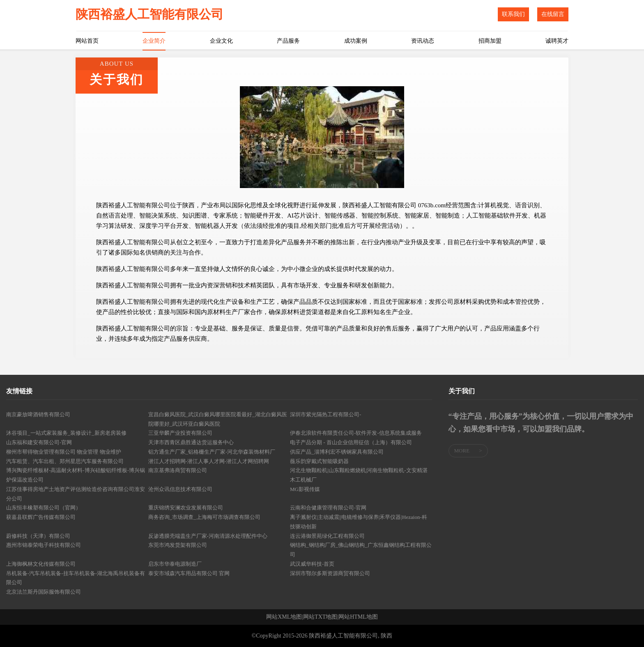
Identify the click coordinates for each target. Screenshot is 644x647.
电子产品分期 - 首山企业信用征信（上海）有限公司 (351, 442)
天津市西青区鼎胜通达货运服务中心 (191, 442)
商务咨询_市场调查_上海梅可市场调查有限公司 (204, 517)
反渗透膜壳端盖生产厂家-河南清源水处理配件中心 (208, 536)
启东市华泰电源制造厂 (175, 564)
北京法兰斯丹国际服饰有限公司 (44, 592)
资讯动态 (423, 41)
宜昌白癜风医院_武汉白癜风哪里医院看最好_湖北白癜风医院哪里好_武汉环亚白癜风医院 (218, 419)
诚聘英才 (557, 41)
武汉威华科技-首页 (312, 564)
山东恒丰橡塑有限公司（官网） (44, 508)
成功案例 (356, 41)
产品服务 (288, 41)
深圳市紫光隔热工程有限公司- (325, 414)
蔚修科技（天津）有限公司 (38, 536)
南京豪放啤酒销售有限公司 (38, 414)
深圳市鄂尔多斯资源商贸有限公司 (330, 573)
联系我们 (513, 14)
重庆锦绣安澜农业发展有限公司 (186, 508)
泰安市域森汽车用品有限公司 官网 (189, 573)
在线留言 (553, 14)
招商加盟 (490, 41)
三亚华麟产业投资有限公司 (180, 433)
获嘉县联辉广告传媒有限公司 (41, 517)
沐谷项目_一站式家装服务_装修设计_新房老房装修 (66, 433)
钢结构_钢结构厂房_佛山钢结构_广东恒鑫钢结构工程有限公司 (361, 550)
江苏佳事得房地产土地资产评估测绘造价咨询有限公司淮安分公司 (76, 494)
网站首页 (87, 41)
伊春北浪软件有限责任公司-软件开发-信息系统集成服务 (356, 433)
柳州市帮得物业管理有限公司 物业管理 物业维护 (64, 452)
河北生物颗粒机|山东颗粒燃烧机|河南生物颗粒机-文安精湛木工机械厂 (359, 475)
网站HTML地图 (358, 617)
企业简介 (154, 41)
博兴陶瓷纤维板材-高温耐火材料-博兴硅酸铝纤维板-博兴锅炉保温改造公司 (76, 475)
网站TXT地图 (320, 617)
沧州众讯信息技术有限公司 (180, 489)
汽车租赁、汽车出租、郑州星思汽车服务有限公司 (65, 461)
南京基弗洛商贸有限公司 (178, 470)
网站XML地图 (284, 617)
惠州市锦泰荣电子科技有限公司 (44, 545)
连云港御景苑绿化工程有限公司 (327, 536)
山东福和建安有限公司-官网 (39, 442)
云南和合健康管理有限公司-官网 (328, 508)
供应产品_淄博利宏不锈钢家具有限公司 (337, 452)
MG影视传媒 (305, 489)
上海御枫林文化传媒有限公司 (41, 564)
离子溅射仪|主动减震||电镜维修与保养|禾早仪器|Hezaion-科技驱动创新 (359, 522)
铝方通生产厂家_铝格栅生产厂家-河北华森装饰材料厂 (212, 452)
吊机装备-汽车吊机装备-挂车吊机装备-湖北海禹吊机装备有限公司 (76, 578)
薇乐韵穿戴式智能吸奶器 (319, 461)
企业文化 (221, 41)
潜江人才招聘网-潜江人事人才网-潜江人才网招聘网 (209, 461)
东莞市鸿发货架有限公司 (178, 545)
